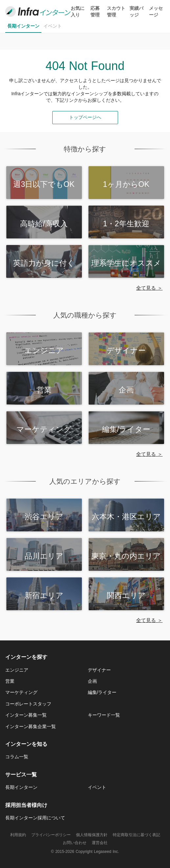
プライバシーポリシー (51, 835)
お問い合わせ (75, 843)
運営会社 (100, 843)
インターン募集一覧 (26, 715)
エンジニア (17, 670)
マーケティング (21, 692)
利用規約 (18, 835)
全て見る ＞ (149, 288)
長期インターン (23, 26)
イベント (53, 26)
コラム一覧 (17, 757)
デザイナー (99, 670)
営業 (10, 681)
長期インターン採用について (35, 818)
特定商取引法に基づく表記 (136, 835)
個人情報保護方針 (92, 835)
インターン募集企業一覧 (31, 726)
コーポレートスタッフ (28, 704)
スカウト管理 (116, 11)
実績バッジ (136, 11)
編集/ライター (102, 692)
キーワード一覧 (104, 715)
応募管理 (95, 11)
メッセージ (156, 11)
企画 (92, 681)
